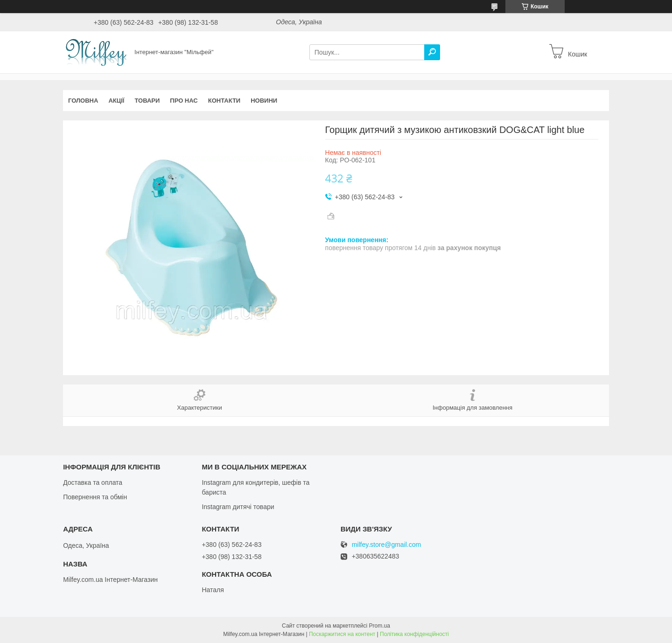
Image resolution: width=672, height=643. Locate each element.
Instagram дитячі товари (238, 507)
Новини (264, 101)
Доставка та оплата (93, 482)
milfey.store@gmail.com (387, 545)
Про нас (184, 101)
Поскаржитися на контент (342, 634)
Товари (147, 101)
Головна (83, 101)
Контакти (224, 101)
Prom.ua (380, 626)
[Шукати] (432, 52)
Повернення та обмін (95, 497)
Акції (116, 101)
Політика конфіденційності (414, 634)
